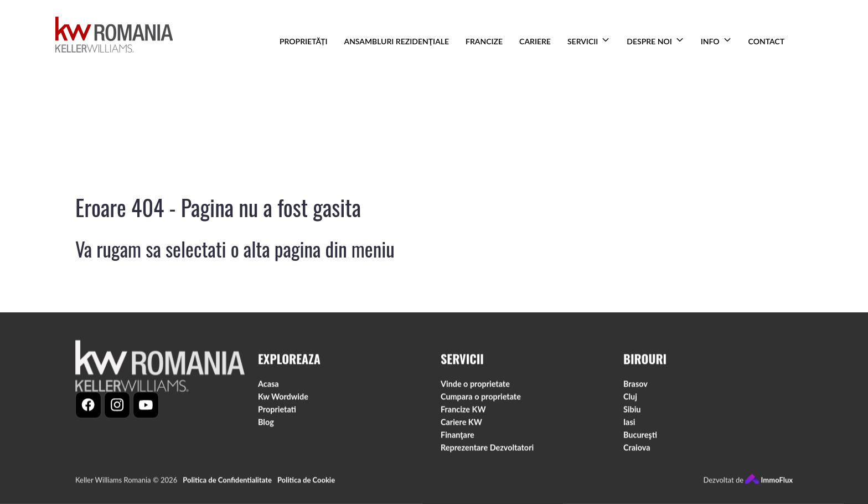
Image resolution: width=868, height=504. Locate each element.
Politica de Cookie (306, 483)
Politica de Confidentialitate (227, 483)
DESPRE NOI (649, 41)
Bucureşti (640, 437)
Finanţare (458, 437)
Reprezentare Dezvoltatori (487, 451)
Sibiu (632, 412)
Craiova (637, 451)
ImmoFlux (769, 483)
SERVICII (583, 41)
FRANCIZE (484, 41)
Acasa (268, 386)
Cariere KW (461, 425)
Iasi (629, 425)
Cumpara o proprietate (481, 399)
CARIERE (535, 41)
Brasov (635, 386)
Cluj (630, 399)
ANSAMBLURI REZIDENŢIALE (397, 41)
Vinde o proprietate (475, 386)
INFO (710, 41)
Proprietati (277, 412)
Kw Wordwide (283, 399)
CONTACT (766, 41)
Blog (266, 425)
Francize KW (463, 412)
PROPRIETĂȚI (303, 41)
